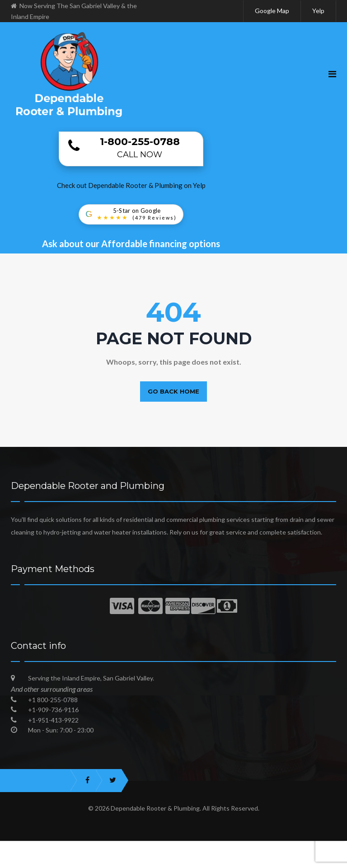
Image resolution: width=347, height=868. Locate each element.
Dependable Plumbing (297, 848)
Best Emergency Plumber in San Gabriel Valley (86, 848)
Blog (271, 861)
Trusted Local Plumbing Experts (74, 861)
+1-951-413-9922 (53, 720)
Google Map (272, 11)
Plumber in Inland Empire (209, 848)
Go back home (173, 391)
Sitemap (308, 861)
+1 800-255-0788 (53, 700)
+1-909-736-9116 (53, 710)
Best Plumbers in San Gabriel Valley (193, 861)
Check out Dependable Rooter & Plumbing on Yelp (131, 185)
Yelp (318, 11)
